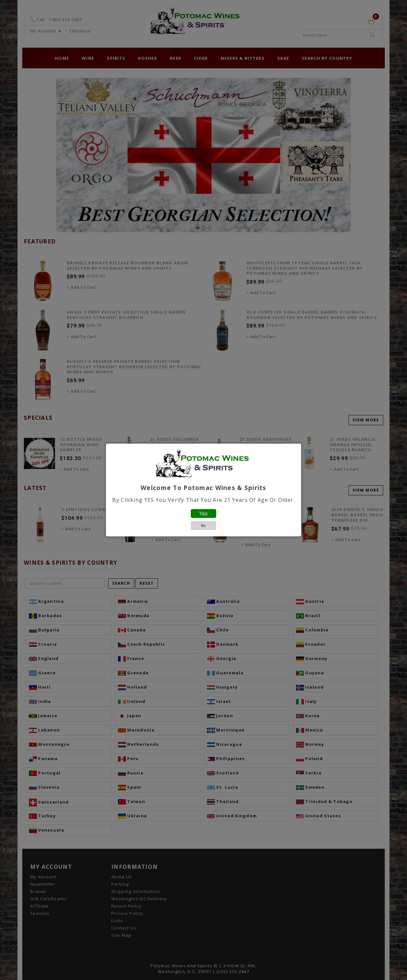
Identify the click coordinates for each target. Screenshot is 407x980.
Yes (203, 514)
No (203, 525)
